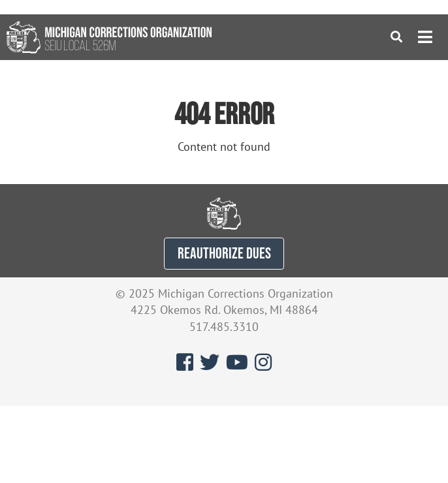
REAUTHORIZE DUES (224, 253)
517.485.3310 (224, 327)
